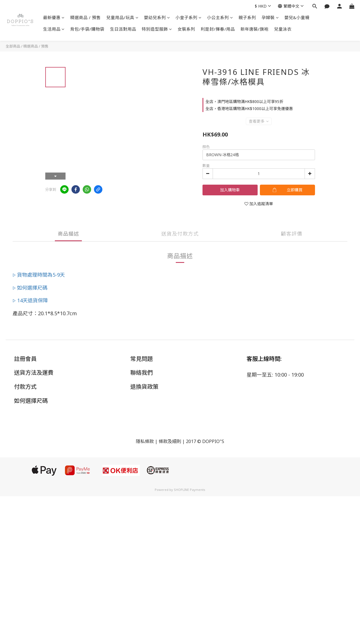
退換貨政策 (144, 387)
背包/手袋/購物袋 (87, 29)
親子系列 (247, 17)
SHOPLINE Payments (190, 490)
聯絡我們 (141, 373)
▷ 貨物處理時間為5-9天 (39, 275)
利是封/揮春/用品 (218, 29)
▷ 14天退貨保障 (30, 300)
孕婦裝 (270, 17)
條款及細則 (170, 441)
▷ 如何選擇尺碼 (30, 288)
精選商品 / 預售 (86, 17)
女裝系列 (186, 29)
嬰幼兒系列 (157, 17)
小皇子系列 (188, 17)
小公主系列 (220, 17)
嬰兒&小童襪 (297, 17)
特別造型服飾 (157, 29)
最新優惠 (54, 17)
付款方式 (25, 387)
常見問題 (141, 359)
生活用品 (54, 29)
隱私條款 (145, 441)
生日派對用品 (123, 29)
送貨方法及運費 (34, 373)
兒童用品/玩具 (122, 17)
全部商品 (13, 46)
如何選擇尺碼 (31, 401)
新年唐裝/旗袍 (255, 29)
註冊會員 (25, 359)
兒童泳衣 (283, 29)
